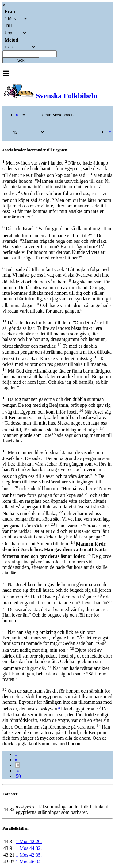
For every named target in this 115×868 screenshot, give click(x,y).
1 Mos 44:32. (29, 848)
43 (17, 765)
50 (18, 776)
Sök (21, 60)
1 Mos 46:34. (29, 862)
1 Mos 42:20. (29, 841)
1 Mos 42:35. (29, 855)
